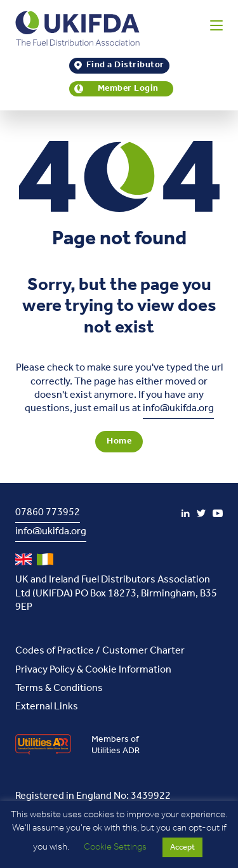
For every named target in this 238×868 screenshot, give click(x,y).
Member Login (128, 89)
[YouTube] (218, 513)
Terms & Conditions (59, 688)
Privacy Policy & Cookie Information (93, 670)
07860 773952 (48, 512)
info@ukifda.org (178, 408)
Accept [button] (182, 847)
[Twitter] (201, 513)
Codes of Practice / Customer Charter (100, 651)
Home (119, 441)
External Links (47, 707)
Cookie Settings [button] (115, 847)
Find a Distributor (125, 66)
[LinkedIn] (186, 513)
